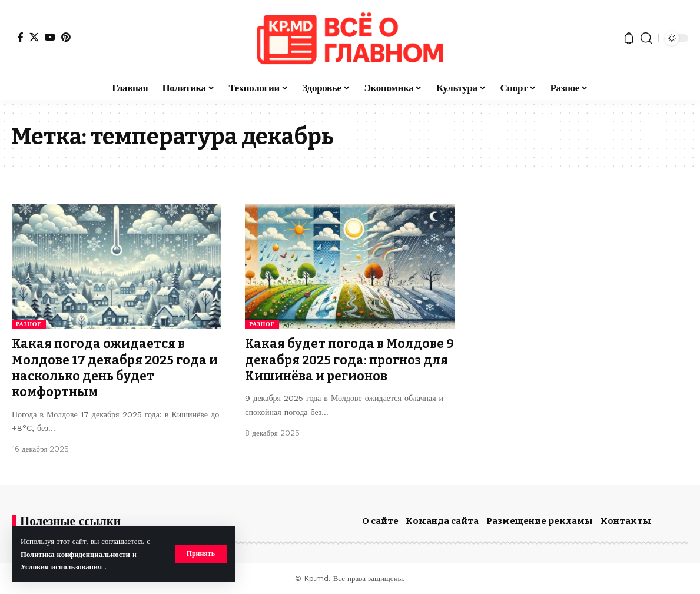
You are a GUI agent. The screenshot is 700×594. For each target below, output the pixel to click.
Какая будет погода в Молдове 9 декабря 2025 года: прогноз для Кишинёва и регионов (349, 360)
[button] (200, 554)
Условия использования (63, 567)
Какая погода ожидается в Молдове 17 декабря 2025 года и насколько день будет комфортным (115, 368)
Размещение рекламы (540, 521)
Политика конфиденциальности (77, 554)
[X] (34, 37)
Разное (29, 324)
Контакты (626, 521)
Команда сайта (442, 521)
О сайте (380, 521)
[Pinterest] (66, 37)
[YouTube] (50, 37)
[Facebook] (21, 37)
